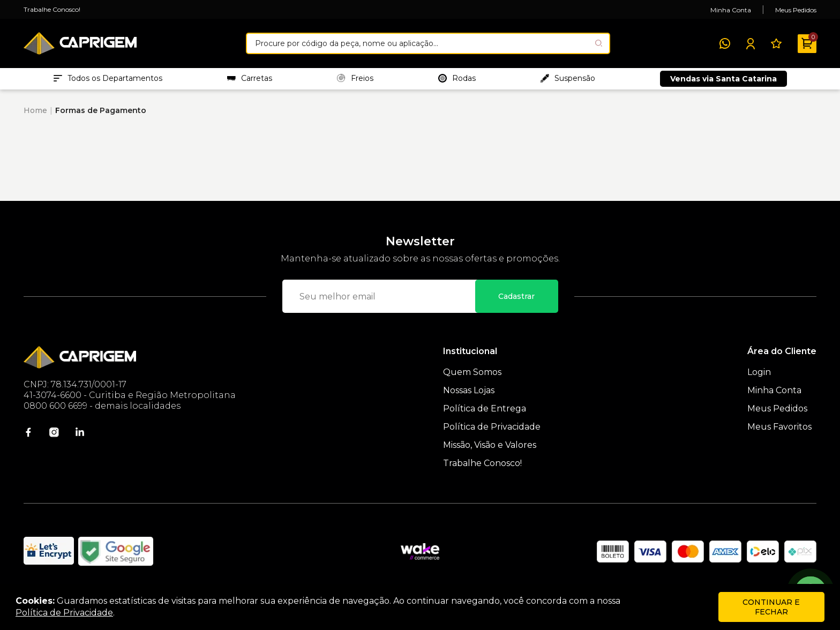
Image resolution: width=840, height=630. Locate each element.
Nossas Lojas (469, 396)
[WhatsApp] (725, 43)
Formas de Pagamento (101, 116)
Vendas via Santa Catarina (723, 81)
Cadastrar (516, 302)
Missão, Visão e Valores (490, 450)
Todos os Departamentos (108, 81)
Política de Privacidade (492, 432)
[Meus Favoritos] (776, 43)
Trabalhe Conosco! (52, 9)
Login (759, 377)
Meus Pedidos (796, 10)
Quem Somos (472, 377)
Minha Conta (731, 10)
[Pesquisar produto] (599, 43)
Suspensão (568, 81)
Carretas (250, 81)
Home (35, 116)
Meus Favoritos (779, 432)
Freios (355, 81)
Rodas (457, 81)
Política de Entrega (485, 414)
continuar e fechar (771, 607)
